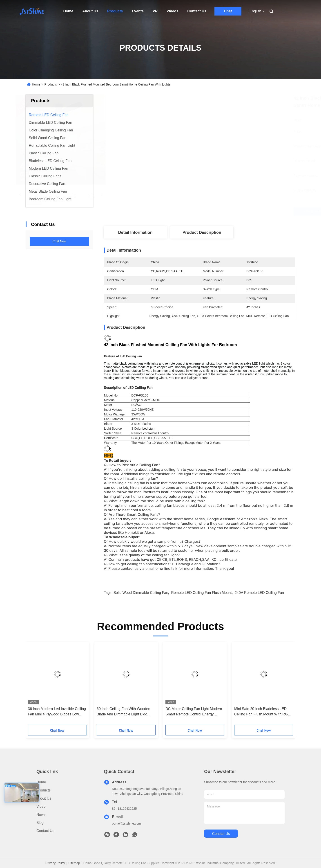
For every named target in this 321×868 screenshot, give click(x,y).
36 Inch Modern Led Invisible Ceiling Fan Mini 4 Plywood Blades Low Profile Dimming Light (57, 712)
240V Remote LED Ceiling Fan (259, 593)
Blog (40, 823)
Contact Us (197, 11)
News (41, 815)
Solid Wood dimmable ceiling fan (141, 593)
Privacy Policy (55, 863)
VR (155, 11)
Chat (228, 11)
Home (68, 11)
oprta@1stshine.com (126, 823)
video (41, 806)
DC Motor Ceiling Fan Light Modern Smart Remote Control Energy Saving (194, 712)
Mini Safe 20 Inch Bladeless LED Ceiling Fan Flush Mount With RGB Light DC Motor (262, 712)
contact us (221, 834)
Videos (172, 11)
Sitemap (74, 863)
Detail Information (135, 232)
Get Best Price (225, 212)
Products (115, 11)
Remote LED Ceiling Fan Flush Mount (201, 593)
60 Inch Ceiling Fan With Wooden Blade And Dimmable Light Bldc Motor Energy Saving (123, 712)
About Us (90, 11)
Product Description (202, 232)
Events (138, 11)
